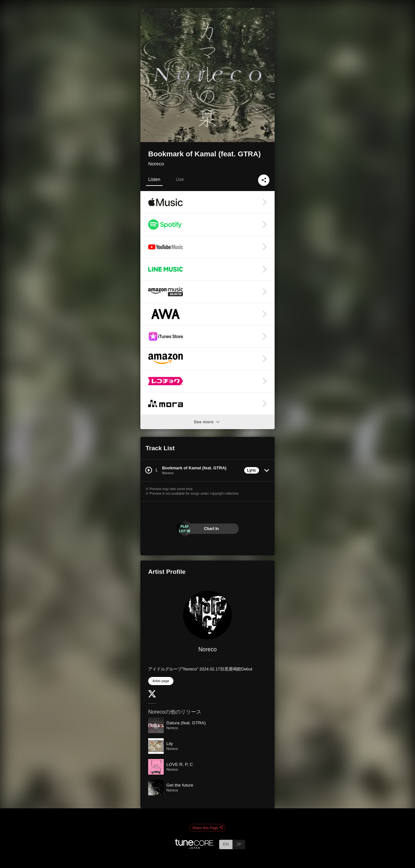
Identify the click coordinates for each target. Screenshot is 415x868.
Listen (154, 179)
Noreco (156, 164)
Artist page (161, 681)
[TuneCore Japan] (195, 847)
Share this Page (207, 828)
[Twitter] (152, 696)
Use (180, 179)
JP (239, 844)
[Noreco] (207, 615)
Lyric (252, 470)
